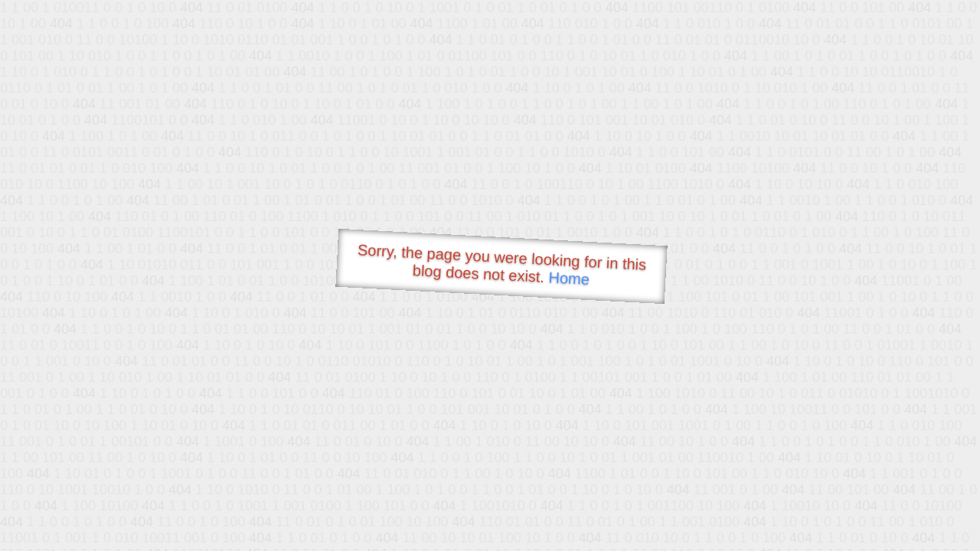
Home (569, 278)
